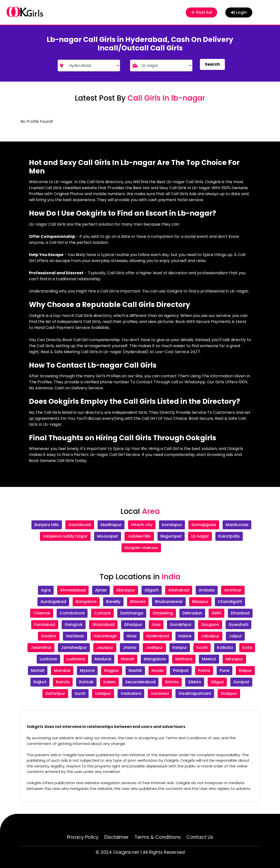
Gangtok (74, 625)
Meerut (209, 659)
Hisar (132, 636)
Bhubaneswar (169, 602)
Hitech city (142, 525)
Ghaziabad (103, 625)
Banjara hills (47, 525)
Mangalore (155, 659)
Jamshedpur (74, 648)
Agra (46, 590)
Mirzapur (234, 659)
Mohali (38, 670)
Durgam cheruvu (141, 548)
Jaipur (235, 636)
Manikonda (237, 525)
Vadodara (131, 693)
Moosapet (108, 536)
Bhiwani (138, 602)
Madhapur (111, 525)
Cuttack (102, 613)
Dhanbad (240, 613)
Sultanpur (55, 693)
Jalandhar (41, 648)
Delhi (216, 613)
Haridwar (75, 636)
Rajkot (40, 682)
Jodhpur (154, 648)
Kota (247, 648)
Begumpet (171, 536)
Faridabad (45, 625)
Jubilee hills (139, 536)
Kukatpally (229, 536)
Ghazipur (133, 625)
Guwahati (238, 625)
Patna (204, 670)
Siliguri (217, 682)
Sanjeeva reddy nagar (65, 536)
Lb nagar (200, 536)
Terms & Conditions (158, 837)
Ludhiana (76, 659)
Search (212, 64)
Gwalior (49, 636)
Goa (156, 625)
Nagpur (112, 670)
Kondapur (172, 525)
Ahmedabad (73, 590)
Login (239, 12)
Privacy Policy (83, 837)
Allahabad (179, 590)
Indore (185, 636)
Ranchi (63, 682)
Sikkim (195, 682)
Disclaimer (117, 837)
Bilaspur (200, 602)
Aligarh (152, 590)
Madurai (103, 659)
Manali (128, 659)
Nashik (135, 670)
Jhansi (130, 648)
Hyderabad (158, 636)
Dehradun (192, 613)
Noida (157, 670)
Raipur (245, 670)
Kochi (202, 648)
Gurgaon (210, 625)
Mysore (87, 670)
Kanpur (180, 648)
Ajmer (101, 590)
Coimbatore (72, 613)
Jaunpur (105, 648)
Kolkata (225, 648)
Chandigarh (230, 602)
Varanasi (160, 693)
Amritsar (233, 590)
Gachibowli (80, 525)
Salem (109, 682)
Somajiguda (204, 525)
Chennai (42, 613)
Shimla (172, 682)
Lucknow (48, 659)
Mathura (184, 659)
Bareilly (113, 602)
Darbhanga (132, 613)
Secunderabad (140, 682)
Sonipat (241, 682)
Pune (224, 670)
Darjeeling (163, 613)
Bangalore (86, 602)
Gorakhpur (181, 625)
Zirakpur (229, 693)
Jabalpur (210, 636)
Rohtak (86, 682)
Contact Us (200, 837)
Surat (80, 693)
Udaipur (103, 693)
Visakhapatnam (195, 693)
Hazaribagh (105, 636)
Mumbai (62, 670)
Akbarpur (126, 590)
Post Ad (202, 12)
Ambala (207, 590)
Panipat (181, 670)
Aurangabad (53, 602)
